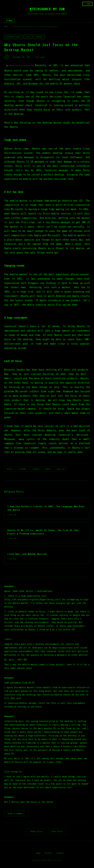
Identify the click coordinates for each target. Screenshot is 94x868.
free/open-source (13, 37)
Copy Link (61, 469)
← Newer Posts (36, 832)
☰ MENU (9, 21)
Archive (49, 853)
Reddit (48, 469)
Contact (60, 853)
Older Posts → (58, 832)
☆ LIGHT (87, 4)
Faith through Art (13, 772)
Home (6, 26)
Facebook (22, 469)
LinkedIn (36, 469)
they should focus (38, 110)
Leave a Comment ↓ (16, 814)
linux (28, 37)
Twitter (10, 469)
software (39, 37)
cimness (8, 639)
